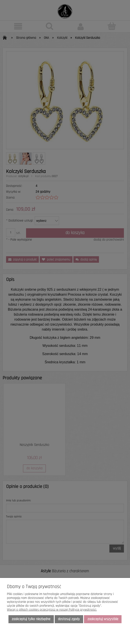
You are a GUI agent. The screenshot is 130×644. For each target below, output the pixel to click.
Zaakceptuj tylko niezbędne (31, 619)
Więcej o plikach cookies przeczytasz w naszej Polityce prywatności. (52, 610)
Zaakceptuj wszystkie (103, 619)
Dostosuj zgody (69, 619)
